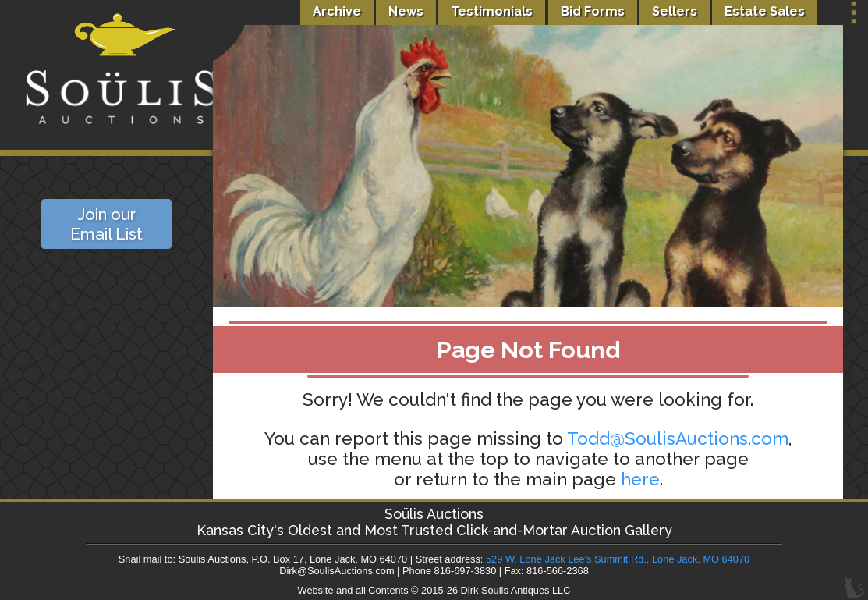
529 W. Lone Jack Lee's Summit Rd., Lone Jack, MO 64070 (618, 559)
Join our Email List (106, 224)
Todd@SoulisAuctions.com (678, 438)
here (640, 479)
